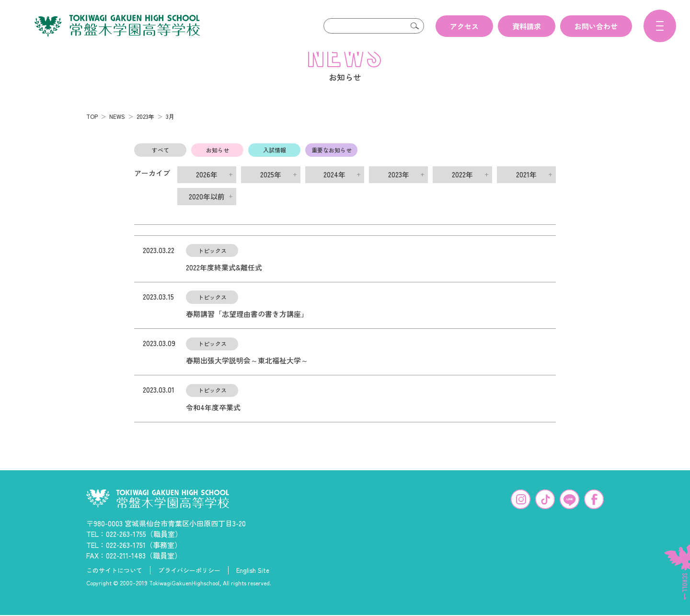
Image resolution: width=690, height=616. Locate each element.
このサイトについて (114, 586)
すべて (161, 165)
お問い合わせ (596, 26)
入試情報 (275, 165)
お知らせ (218, 165)
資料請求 (527, 26)
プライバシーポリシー (189, 586)
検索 (414, 26)
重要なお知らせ (332, 165)
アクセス (464, 26)
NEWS (117, 132)
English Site (253, 586)
